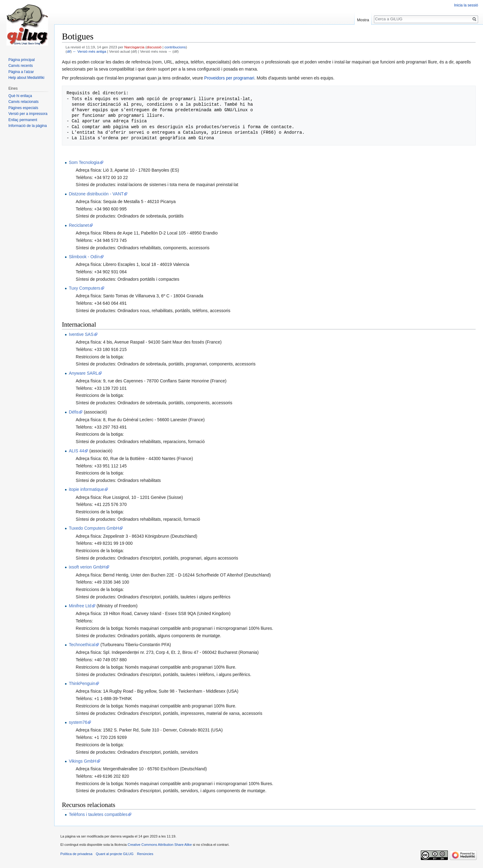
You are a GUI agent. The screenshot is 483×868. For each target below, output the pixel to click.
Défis (74, 412)
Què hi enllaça (20, 96)
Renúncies (145, 854)
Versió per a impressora (28, 114)
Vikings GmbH (82, 761)
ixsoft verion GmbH (87, 567)
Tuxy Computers (84, 288)
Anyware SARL (83, 373)
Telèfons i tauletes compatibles (98, 814)
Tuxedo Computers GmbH (94, 528)
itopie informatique (86, 489)
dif (69, 51)
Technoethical (82, 645)
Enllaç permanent (23, 120)
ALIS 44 (76, 451)
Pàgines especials (23, 108)
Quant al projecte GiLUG (115, 854)
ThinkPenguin (82, 683)
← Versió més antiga (89, 51)
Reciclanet (79, 225)
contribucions (175, 47)
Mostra (363, 20)
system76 (78, 722)
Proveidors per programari (229, 78)
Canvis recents (20, 66)
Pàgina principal (21, 60)
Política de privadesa (76, 854)
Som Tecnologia (84, 162)
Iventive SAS (81, 334)
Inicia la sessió (466, 5)
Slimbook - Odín (84, 257)
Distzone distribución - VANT (96, 194)
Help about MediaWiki (26, 78)
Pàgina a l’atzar (21, 72)
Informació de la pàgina (28, 126)
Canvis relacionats (23, 102)
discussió (154, 47)
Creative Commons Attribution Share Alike (160, 845)
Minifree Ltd (80, 606)
